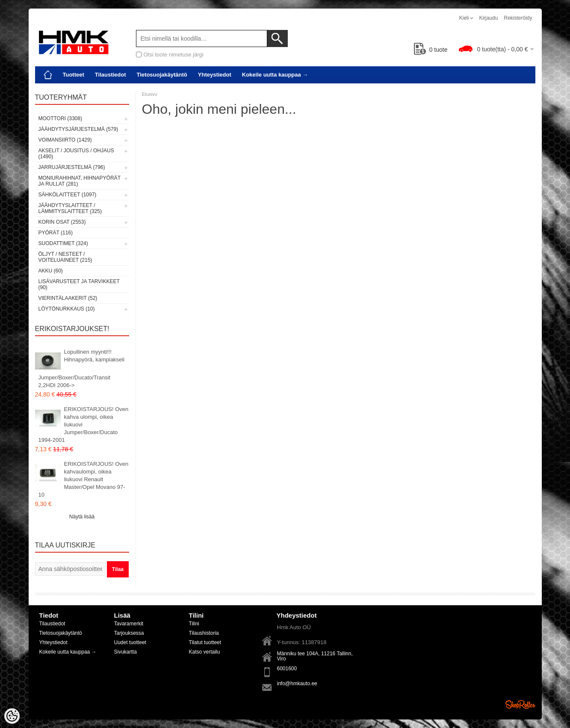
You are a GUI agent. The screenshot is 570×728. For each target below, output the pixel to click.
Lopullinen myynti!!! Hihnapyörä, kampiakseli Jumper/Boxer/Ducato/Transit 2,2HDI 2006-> (82, 368)
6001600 (287, 669)
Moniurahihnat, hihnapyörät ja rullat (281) (80, 181)
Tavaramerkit (129, 624)
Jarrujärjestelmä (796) (72, 167)
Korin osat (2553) (62, 222)
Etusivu (150, 94)
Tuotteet (74, 75)
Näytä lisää (82, 517)
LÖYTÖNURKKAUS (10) (67, 309)
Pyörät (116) (56, 233)
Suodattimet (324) (63, 243)
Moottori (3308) (60, 118)
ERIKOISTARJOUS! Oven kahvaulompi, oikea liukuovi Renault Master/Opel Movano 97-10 (84, 479)
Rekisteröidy (518, 18)
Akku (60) (51, 271)
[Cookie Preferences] (12, 716)
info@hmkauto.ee (297, 684)
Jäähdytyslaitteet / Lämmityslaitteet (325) (70, 208)
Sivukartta (126, 652)
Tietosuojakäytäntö (162, 75)
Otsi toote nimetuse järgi (174, 55)
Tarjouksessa (129, 633)
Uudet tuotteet (130, 642)
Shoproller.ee (520, 704)
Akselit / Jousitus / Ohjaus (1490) (76, 154)
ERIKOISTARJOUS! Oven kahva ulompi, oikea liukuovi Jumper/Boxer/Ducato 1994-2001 (84, 425)
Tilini (194, 624)
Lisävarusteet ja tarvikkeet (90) (79, 284)
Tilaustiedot (111, 75)
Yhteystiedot (215, 75)
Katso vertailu (205, 652)
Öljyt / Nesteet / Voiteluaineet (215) (65, 257)
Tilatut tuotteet (205, 642)
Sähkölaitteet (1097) (68, 195)
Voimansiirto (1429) (65, 140)
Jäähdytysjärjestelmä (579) (78, 129)
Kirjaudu (488, 18)
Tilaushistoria (204, 633)
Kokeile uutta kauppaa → (275, 75)
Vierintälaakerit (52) (68, 298)
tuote (431, 50)
